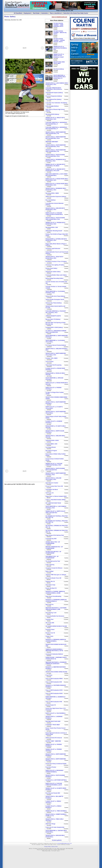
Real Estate (36, 13)
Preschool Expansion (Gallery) (54, 96)
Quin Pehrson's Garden (52, 483)
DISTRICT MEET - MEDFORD (53, 741)
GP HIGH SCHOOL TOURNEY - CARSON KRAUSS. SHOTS (59, 40)
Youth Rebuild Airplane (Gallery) (54, 93)
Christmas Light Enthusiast (53, 249)
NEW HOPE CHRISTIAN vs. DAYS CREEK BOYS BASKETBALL (57, 175)
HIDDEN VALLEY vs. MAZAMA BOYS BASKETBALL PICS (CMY (55, 170)
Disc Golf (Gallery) (51, 200)
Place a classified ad (56, 13)
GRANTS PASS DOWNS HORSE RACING (57, 672)
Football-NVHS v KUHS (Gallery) (54, 327)
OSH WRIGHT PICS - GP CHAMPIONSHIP (52, 557)
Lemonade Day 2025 (51, 539)
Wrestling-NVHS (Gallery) (52, 114)
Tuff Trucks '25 (50, 493)
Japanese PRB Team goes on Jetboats (56, 575)
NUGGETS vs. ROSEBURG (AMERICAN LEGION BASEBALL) (56, 600)
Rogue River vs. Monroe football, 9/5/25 (56, 496)
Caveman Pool (50, 619)
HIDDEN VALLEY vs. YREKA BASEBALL (56, 811)
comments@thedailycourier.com (64, 843)
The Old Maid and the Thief (53, 561)
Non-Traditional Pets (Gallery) (54, 99)
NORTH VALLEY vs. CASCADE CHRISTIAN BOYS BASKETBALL (54, 214)
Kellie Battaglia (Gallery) (52, 106)
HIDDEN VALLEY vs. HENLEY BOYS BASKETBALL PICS (55, 118)
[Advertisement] (84, 103)
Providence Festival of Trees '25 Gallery (56, 262)
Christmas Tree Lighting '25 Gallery (55, 265)
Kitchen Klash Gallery (52, 268)
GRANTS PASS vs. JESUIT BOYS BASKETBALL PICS (55, 257)
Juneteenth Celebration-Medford (54, 654)
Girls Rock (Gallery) (59, 69)
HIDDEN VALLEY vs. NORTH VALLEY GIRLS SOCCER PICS (56, 512)
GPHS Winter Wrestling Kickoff (54, 231)
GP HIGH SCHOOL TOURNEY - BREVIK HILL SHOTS (60, 33)
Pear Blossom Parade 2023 (53, 793)
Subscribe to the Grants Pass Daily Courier (76, 13)
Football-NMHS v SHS (52, 444)
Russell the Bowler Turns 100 (54, 578)
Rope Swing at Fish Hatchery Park (55, 535)
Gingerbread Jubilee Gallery (53, 272)
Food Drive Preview (51, 767)
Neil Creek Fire (50, 605)
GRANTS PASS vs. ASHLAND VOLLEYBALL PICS (54, 479)
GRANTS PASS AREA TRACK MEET (59, 63)
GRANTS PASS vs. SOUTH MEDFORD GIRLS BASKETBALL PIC (56, 151)
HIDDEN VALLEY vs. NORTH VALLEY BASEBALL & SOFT (59, 56)
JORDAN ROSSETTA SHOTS (53, 316)
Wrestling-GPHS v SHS (52, 227)
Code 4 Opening (50, 565)
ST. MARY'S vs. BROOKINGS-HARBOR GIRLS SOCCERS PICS (56, 332)
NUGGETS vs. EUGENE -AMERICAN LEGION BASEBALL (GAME (55, 592)
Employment (27, 13)
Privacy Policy (47, 847)
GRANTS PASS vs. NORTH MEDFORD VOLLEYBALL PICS (56, 354)
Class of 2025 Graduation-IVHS (54, 702)
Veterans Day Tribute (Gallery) (54, 303)
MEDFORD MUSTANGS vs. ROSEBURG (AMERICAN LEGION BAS (56, 663)
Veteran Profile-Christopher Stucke (55, 300)
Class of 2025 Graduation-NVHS (54, 694)
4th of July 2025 (50, 623)
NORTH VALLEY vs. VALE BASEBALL (56, 713)
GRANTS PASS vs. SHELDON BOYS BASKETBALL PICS (55, 209)
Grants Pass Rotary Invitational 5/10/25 (56, 764)
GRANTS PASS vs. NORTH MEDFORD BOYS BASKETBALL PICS (56, 138)
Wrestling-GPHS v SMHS (52, 193)
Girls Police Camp (51, 585)
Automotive (45, 13)
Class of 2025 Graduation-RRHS (54, 679)
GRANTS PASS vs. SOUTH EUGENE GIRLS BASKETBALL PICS (55, 219)
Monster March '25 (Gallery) (53, 319)
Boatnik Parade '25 (51, 705)
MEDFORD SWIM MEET (52, 142)
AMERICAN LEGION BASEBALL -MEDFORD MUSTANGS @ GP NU (55, 650)
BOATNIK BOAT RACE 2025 (53, 721)
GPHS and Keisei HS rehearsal (54, 738)
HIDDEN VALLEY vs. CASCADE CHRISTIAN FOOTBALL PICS (54, 464)
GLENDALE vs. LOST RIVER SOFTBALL (56, 780)
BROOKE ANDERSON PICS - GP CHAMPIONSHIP (54, 548)
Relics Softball (50, 571)
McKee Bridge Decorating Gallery (55, 278)
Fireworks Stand (50, 630)
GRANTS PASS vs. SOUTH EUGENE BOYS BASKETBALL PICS (55, 156)
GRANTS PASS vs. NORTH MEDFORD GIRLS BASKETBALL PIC (56, 133)
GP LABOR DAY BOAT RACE (53, 503)
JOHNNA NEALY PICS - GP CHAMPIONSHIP (53, 543)
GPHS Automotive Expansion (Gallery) (56, 197)
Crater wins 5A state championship (55, 827)
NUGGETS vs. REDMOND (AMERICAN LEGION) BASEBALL (56, 640)
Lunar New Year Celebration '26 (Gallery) (56, 103)
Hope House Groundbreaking (54, 596)
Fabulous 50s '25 (50, 582)
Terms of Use (55, 847)
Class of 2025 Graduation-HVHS (54, 690)
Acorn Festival (50, 362)
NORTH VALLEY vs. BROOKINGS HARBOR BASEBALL (55, 771)
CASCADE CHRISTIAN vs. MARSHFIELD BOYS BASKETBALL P (56, 123)
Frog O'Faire (49, 675)
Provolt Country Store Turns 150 (54, 486)
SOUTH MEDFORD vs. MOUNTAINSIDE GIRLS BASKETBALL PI (60, 77)
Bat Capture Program (51, 451)
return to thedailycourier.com (59, 17)
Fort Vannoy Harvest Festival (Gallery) (56, 345)
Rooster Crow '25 (50, 633)
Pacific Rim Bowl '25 (51, 588)
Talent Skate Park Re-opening (54, 365)
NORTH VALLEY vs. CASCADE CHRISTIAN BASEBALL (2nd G (54, 784)
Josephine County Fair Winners (54, 568)
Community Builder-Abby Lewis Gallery (56, 275)
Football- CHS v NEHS (52, 358)
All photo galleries (57, 840)
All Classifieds (18, 13)
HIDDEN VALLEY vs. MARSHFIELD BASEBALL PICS (60, 48)
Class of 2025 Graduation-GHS (54, 682)
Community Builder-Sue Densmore (55, 616)
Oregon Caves (50, 636)
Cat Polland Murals (51, 447)
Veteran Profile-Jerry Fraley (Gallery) (55, 296)
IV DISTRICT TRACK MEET (53, 725)
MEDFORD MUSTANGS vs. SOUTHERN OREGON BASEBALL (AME (56, 609)
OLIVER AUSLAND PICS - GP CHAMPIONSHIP (53, 552)
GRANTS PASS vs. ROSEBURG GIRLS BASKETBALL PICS (56, 189)
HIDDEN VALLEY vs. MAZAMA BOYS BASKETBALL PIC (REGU (55, 165)
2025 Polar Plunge (51, 824)
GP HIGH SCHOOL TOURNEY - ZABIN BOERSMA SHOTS (58, 25)
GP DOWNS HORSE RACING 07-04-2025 (56, 626)
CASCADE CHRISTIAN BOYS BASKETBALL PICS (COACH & (54, 89)
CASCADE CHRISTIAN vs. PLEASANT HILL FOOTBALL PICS (56, 312)
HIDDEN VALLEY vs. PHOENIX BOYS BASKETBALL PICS (56, 223)
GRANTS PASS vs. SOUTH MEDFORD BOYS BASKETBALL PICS (56, 146)
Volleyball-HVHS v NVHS (52, 441)
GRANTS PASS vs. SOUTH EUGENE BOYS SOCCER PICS (55, 469)
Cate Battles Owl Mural (52, 490)
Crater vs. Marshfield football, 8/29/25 (56, 500)
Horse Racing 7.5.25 (51, 613)
